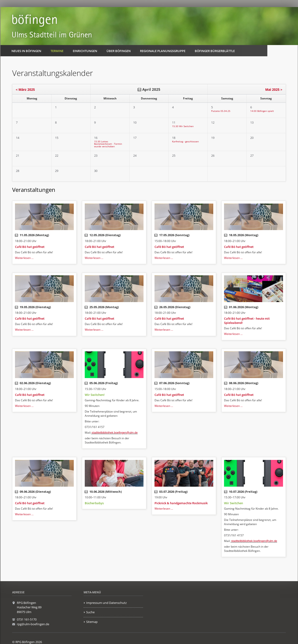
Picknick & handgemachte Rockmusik (181, 503)
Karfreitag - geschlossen (185, 141)
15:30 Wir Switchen (183, 126)
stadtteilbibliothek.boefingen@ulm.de (115, 433)
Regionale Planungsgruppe (163, 51)
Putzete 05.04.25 (221, 111)
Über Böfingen (119, 51)
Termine (57, 51)
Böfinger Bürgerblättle (215, 51)
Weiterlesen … (24, 258)
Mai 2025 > (274, 89)
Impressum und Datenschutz (106, 603)
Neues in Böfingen (26, 51)
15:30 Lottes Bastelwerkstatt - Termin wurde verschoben (108, 144)
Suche (90, 612)
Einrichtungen (85, 51)
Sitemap (92, 622)
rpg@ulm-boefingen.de (33, 624)
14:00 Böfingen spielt (262, 111)
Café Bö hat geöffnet (30, 247)
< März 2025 (25, 89)
